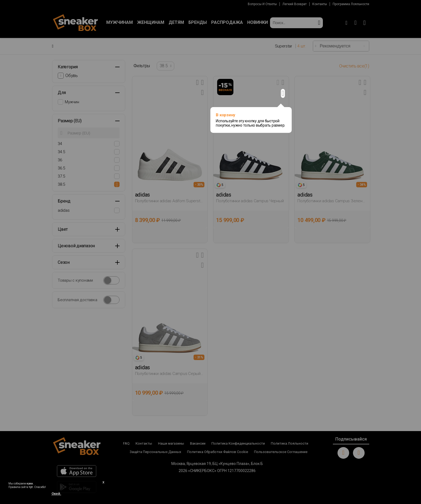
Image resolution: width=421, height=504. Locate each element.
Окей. (56, 494)
